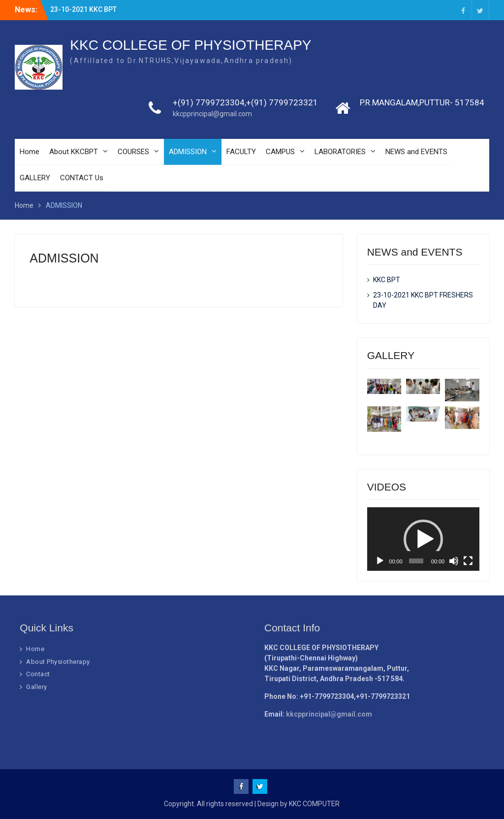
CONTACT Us (82, 178)
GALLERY (35, 178)
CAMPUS (280, 152)
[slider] (416, 561)
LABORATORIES (340, 152)
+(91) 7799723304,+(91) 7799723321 (245, 102)
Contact (38, 674)
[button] (423, 539)
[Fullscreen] (468, 561)
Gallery (37, 687)
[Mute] (454, 561)
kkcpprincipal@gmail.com (212, 114)
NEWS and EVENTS (416, 152)
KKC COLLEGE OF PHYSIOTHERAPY (190, 45)
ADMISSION (188, 152)
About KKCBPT (74, 152)
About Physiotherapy (58, 662)
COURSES (133, 152)
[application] (423, 539)
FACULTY (241, 152)
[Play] (380, 561)
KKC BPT (387, 280)
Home (30, 152)
